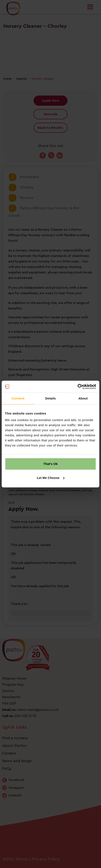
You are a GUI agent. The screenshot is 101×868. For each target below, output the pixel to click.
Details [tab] (50, 398)
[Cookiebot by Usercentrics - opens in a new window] (78, 387)
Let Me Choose (51, 478)
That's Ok (50, 464)
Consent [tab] (18, 398)
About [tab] (83, 398)
